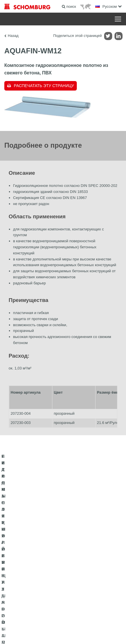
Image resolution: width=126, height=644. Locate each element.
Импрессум (33, 624)
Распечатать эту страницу (44, 86)
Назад (13, 36)
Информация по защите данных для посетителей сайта (82, 624)
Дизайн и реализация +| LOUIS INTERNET (63, 632)
